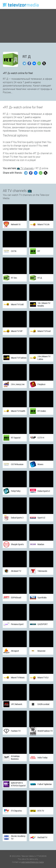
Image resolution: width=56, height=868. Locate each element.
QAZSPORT (42, 624)
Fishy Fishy (16, 491)
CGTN (14, 251)
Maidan (41, 544)
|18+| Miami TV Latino (44, 358)
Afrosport (15, 651)
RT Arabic (42, 411)
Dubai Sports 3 (17, 518)
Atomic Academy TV (18, 837)
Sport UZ (41, 518)
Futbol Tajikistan (45, 784)
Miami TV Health (18, 411)
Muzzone (41, 651)
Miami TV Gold (17, 304)
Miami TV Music (18, 677)
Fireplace (41, 384)
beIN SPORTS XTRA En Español (18, 784)
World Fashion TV (45, 731)
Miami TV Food (44, 331)
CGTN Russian (17, 464)
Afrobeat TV (16, 571)
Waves (40, 464)
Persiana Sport (17, 624)
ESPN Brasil (16, 597)
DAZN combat (43, 704)
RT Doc (14, 278)
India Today (42, 757)
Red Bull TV (42, 837)
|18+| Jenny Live (18, 384)
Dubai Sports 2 (44, 491)
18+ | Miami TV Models (44, 304)
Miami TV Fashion (19, 358)
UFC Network (16, 704)
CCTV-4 (41, 438)
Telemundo (42, 571)
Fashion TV (16, 731)
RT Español (16, 438)
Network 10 (16, 224)
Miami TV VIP (17, 331)
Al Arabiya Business (15, 757)
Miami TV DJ (43, 677)
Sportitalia (42, 597)
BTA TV (41, 811)
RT (39, 251)
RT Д (40, 278)
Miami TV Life (43, 224)
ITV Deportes (16, 811)
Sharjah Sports (17, 544)
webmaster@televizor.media (32, 862)
